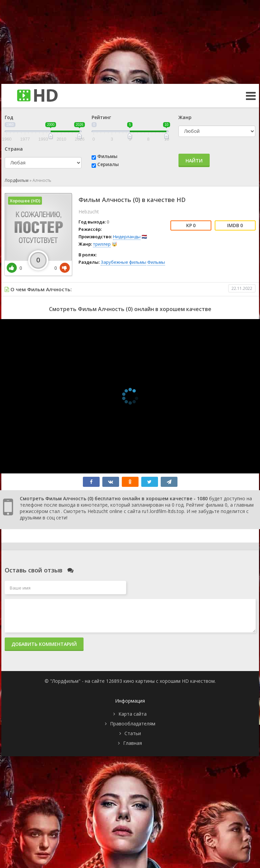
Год (9, 117)
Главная (133, 743)
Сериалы (108, 164)
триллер (102, 244)
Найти (194, 161)
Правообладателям (133, 724)
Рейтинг (101, 117)
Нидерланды (127, 237)
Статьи (133, 733)
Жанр (185, 117)
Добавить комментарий (44, 644)
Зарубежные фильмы (123, 262)
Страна (14, 149)
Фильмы (107, 156)
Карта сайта (133, 714)
